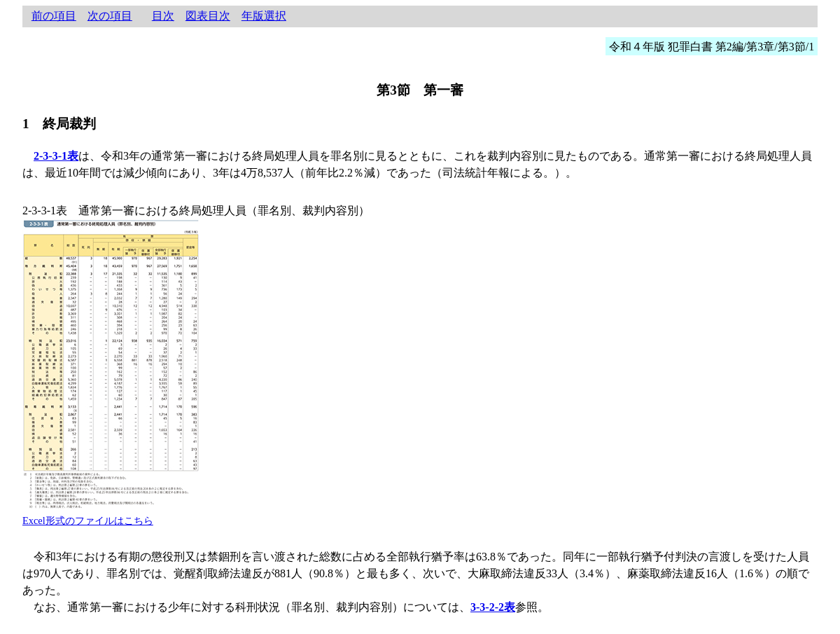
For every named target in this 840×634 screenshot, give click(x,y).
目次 (163, 16)
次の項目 (110, 16)
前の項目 (54, 16)
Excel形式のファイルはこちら (88, 521)
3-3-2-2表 (493, 607)
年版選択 (264, 16)
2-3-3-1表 (56, 156)
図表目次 (208, 16)
